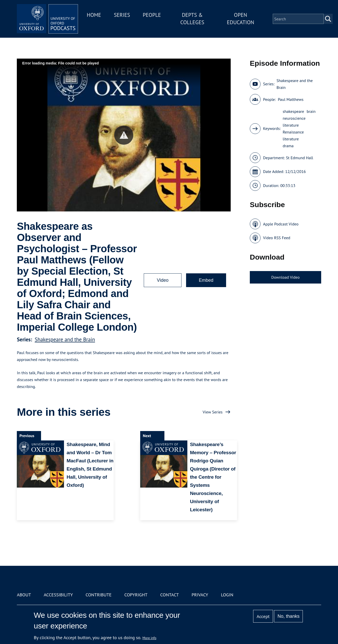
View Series (213, 412)
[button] (124, 135)
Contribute (99, 595)
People (152, 15)
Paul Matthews (291, 99)
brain (311, 111)
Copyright (136, 595)
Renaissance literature (293, 135)
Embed (206, 280)
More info (149, 638)
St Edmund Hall (300, 158)
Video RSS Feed (277, 238)
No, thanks (289, 616)
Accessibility (58, 595)
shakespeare (293, 111)
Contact (170, 595)
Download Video (285, 277)
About (24, 595)
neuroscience (294, 118)
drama (288, 146)
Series (122, 15)
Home (94, 15)
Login (227, 595)
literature (291, 125)
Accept (263, 616)
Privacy (200, 595)
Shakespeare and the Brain (65, 339)
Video (163, 280)
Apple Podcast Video (281, 224)
